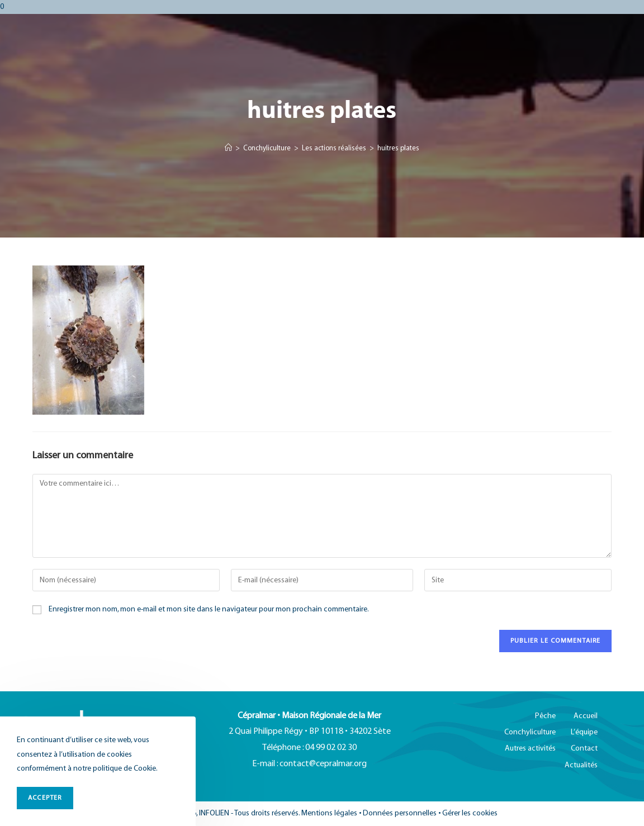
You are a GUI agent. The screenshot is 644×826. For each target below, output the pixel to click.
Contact (584, 749)
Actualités (581, 765)
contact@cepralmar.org (323, 764)
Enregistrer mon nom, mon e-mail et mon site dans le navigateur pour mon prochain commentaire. (209, 609)
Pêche (545, 716)
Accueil (586, 716)
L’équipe (584, 732)
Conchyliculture (530, 732)
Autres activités (530, 749)
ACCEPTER (45, 798)
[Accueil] (228, 149)
